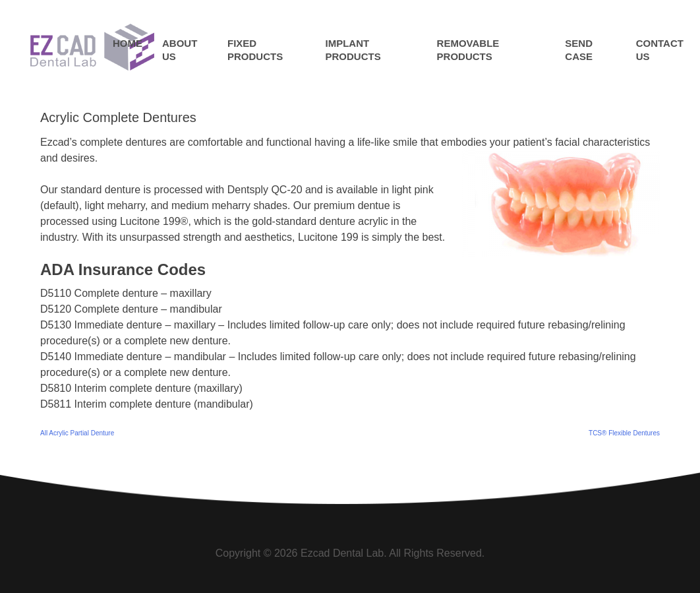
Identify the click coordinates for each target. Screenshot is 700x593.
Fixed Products (255, 50)
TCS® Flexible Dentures (624, 433)
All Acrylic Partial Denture (77, 433)
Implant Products (353, 50)
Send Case (579, 50)
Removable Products (468, 50)
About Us (180, 50)
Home (128, 43)
